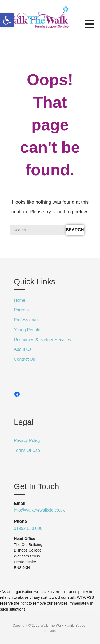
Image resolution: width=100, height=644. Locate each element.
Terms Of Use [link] (27, 450)
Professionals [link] (27, 320)
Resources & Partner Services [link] (42, 340)
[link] (7, 20)
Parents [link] (21, 310)
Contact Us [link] (24, 359)
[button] (92, 27)
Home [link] (20, 300)
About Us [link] (23, 349)
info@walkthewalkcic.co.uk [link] (39, 510)
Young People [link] (27, 330)
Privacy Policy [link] (27, 440)
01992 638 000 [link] (28, 528)
